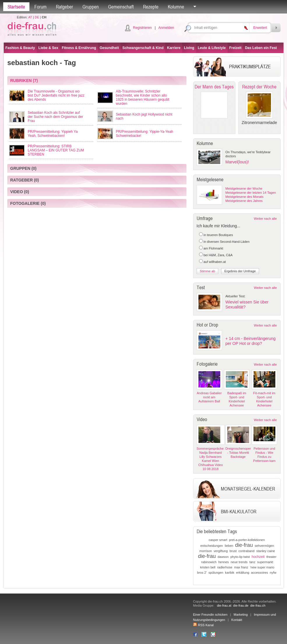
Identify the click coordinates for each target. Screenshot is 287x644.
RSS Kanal (204, 625)
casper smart (218, 540)
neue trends (239, 562)
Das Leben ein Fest (261, 48)
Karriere (174, 48)
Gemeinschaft (121, 7)
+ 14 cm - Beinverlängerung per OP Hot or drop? (251, 341)
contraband (246, 551)
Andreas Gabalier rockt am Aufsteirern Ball (209, 397)
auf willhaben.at (215, 262)
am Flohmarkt (213, 248)
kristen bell (208, 567)
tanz (252, 562)
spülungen (216, 573)
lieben (229, 546)
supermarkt (265, 562)
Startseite (16, 7)
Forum (41, 7)
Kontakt (237, 620)
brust (233, 551)
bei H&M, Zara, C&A (218, 255)
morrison (206, 551)
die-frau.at (224, 605)
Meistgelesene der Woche (244, 189)
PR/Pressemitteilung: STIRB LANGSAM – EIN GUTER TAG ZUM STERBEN (56, 150)
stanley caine (265, 551)
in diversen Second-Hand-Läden (227, 242)
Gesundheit (109, 48)
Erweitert (260, 28)
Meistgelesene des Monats (245, 197)
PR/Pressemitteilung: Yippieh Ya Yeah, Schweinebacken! (53, 134)
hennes (223, 562)
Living (189, 48)
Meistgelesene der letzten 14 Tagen (251, 193)
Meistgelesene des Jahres (244, 201)
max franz (241, 567)
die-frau (244, 545)
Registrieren (142, 28)
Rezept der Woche (259, 87)
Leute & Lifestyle (212, 48)
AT (30, 17)
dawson (223, 557)
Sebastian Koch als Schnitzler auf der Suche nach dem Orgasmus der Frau (55, 117)
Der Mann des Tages (214, 87)
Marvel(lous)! (237, 162)
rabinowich (209, 562)
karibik (230, 573)
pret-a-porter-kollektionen (247, 540)
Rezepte (151, 7)
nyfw (273, 573)
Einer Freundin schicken (210, 615)
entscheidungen (212, 546)
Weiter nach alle (265, 219)
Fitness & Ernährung (79, 48)
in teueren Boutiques (218, 235)
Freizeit (235, 48)
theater (271, 557)
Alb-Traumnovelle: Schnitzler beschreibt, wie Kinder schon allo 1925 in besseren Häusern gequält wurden (143, 97)
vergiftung (221, 551)
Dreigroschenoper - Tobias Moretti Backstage (238, 453)
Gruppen (91, 7)
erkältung (243, 573)
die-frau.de (241, 605)
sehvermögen (264, 546)
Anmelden (166, 28)
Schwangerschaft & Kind (143, 48)
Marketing (241, 615)
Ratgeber (65, 7)
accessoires (260, 573)
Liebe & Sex (48, 48)
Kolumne (176, 7)
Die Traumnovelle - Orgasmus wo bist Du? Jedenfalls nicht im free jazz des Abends (56, 95)
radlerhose (225, 567)
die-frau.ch (258, 605)
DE (37, 17)
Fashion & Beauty (20, 48)
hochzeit (258, 557)
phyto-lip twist (240, 557)
